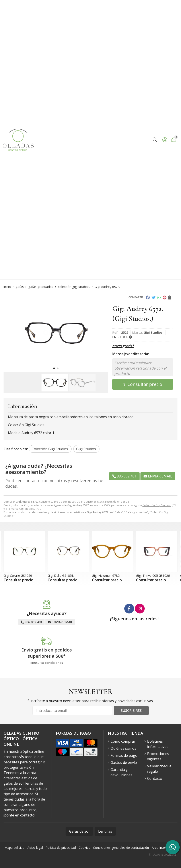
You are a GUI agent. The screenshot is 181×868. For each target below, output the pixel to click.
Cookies (84, 848)
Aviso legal (35, 848)
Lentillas (105, 831)
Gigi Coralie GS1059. (18, 576)
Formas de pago (124, 755)
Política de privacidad (61, 848)
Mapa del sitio (15, 848)
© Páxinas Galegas (163, 855)
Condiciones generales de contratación (121, 848)
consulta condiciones (47, 663)
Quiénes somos (123, 748)
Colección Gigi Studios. (157, 505)
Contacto (155, 778)
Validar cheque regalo (159, 769)
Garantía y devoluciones (121, 772)
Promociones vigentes (158, 756)
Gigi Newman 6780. (106, 576)
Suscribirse (131, 711)
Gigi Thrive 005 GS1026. (153, 576)
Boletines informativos (158, 744)
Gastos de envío (124, 763)
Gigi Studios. (27, 509)
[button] (54, 368)
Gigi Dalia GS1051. (61, 576)
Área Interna (161, 848)
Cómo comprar (123, 741)
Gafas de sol (79, 831)
